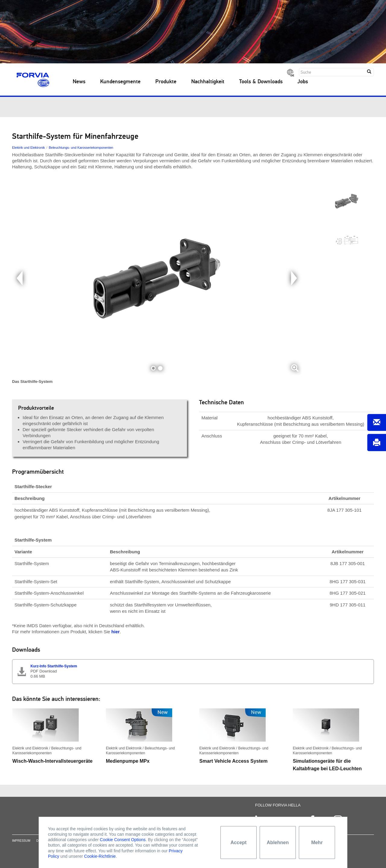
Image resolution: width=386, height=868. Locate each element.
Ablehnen (278, 843)
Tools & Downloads (261, 82)
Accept (238, 843)
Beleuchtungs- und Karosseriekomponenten (81, 148)
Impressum (21, 847)
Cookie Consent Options (123, 840)
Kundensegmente (120, 82)
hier (115, 632)
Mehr (317, 843)
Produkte (166, 82)
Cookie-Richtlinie (100, 856)
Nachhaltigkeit (208, 82)
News (79, 82)
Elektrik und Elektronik (28, 148)
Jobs (303, 82)
